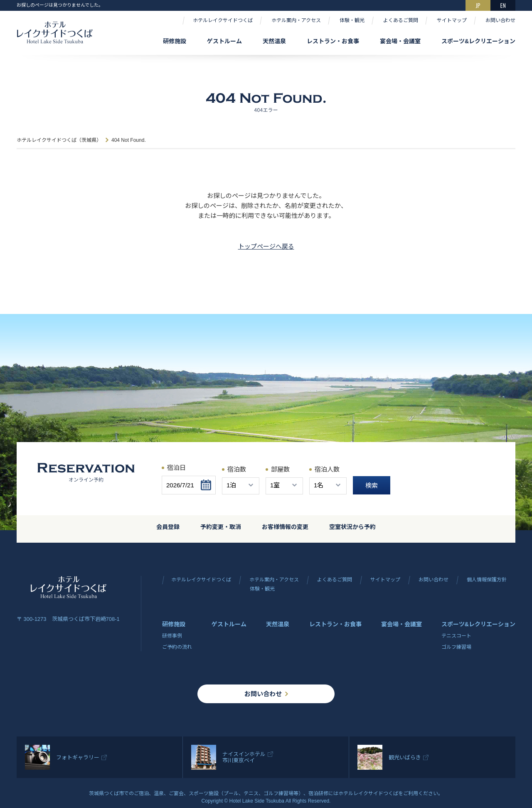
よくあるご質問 (401, 20)
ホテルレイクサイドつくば (223, 20)
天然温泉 (274, 41)
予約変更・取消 (221, 527)
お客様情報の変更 (285, 527)
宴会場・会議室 (400, 41)
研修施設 (175, 41)
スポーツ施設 (204, 793)
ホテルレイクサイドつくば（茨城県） (59, 140)
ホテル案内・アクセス (296, 20)
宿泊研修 (318, 793)
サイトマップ (452, 20)
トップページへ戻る (266, 246)
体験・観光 (352, 20)
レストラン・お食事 (333, 41)
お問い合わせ (500, 20)
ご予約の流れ (177, 647)
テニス (251, 793)
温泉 (159, 793)
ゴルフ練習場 (456, 647)
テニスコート (456, 636)
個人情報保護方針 (487, 580)
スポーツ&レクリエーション (478, 41)
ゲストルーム (224, 41)
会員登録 (168, 527)
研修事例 (172, 636)
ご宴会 (176, 793)
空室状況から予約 (352, 527)
